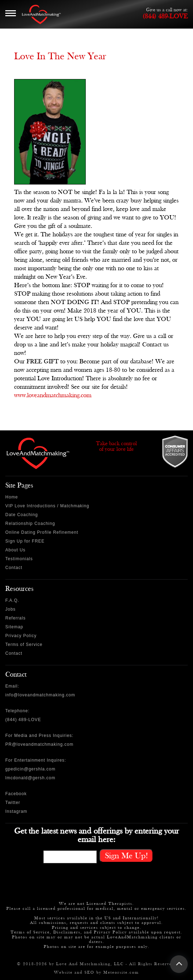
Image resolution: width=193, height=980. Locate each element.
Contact (14, 568)
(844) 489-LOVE (165, 16)
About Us (15, 550)
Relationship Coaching (30, 524)
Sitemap (14, 627)
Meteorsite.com (121, 972)
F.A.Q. (12, 600)
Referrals (16, 618)
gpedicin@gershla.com (30, 769)
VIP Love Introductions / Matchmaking (47, 506)
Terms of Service (24, 645)
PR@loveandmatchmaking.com (39, 744)
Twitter (13, 803)
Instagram (16, 811)
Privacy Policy (21, 636)
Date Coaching (22, 515)
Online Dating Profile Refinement (42, 532)
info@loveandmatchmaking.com (40, 695)
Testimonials (19, 559)
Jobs (10, 609)
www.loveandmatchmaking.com (53, 395)
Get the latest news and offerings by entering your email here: (96, 835)
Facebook (16, 794)
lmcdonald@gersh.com (30, 778)
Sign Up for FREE (25, 541)
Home (12, 497)
